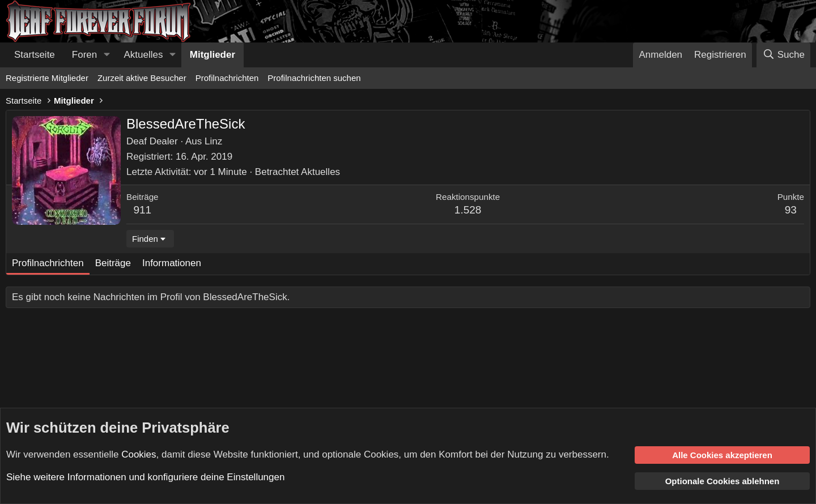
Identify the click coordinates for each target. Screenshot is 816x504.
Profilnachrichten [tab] (48, 263)
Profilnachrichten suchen (314, 78)
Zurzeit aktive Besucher (142, 78)
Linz (213, 141)
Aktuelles (144, 55)
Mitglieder (212, 55)
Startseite (35, 55)
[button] (107, 55)
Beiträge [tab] (113, 263)
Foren (84, 55)
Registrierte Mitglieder (47, 78)
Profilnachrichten (227, 78)
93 (791, 210)
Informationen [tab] (172, 263)
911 (142, 210)
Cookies (139, 454)
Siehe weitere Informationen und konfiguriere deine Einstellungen (145, 477)
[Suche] (783, 55)
